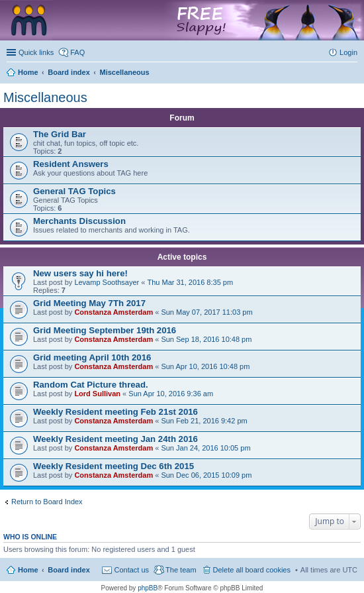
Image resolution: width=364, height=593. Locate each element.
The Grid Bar (60, 134)
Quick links (36, 52)
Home (28, 570)
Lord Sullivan (97, 394)
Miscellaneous (45, 97)
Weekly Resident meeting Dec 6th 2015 (114, 466)
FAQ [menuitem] (77, 52)
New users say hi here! (80, 273)
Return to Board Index (47, 502)
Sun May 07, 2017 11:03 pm (206, 312)
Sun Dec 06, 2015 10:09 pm (206, 475)
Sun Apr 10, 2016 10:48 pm (205, 366)
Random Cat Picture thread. (91, 385)
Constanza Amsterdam (114, 312)
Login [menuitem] (348, 52)
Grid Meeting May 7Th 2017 (89, 303)
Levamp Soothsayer (107, 282)
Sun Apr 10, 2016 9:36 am (171, 394)
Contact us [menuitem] (131, 570)
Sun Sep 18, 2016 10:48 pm (206, 339)
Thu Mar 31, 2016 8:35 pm (190, 282)
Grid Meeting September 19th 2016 (105, 330)
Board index (69, 570)
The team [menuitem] (181, 570)
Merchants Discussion (79, 221)
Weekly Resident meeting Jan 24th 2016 (115, 439)
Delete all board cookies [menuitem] (252, 570)
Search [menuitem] (352, 74)
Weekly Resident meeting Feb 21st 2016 (115, 412)
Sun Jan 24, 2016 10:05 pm (205, 448)
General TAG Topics (74, 191)
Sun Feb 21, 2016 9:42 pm (204, 421)
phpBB (148, 588)
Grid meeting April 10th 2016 (92, 357)
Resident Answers (71, 164)
